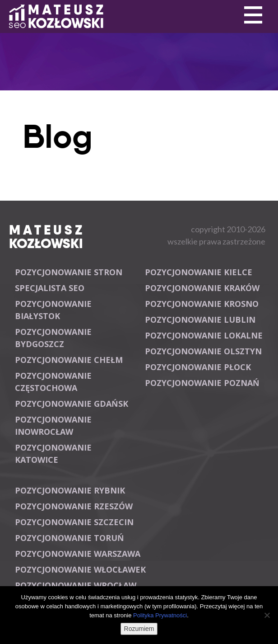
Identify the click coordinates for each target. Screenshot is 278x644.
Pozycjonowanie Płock (198, 367)
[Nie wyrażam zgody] (267, 615)
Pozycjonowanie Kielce (199, 272)
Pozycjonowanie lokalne (204, 335)
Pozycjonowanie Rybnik (70, 490)
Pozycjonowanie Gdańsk (72, 404)
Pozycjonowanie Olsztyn (203, 351)
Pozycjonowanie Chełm (69, 360)
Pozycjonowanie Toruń (69, 538)
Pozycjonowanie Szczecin (74, 522)
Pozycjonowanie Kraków (202, 288)
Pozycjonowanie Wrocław (76, 585)
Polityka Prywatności (160, 615)
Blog (58, 136)
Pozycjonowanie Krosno (202, 304)
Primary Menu (253, 15)
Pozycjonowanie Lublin (200, 320)
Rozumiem (139, 629)
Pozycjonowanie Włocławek (80, 569)
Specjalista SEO (50, 288)
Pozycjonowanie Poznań (202, 383)
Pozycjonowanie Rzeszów (74, 506)
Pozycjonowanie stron (69, 272)
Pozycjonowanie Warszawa (78, 554)
